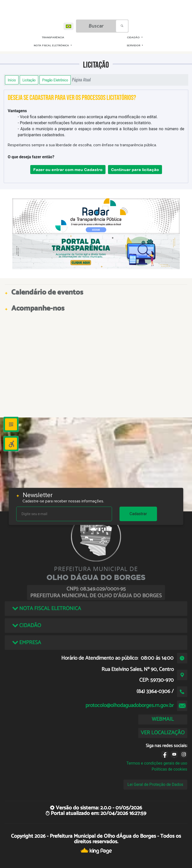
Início (12, 80)
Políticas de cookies (169, 769)
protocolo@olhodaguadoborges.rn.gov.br (130, 705)
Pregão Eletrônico (55, 80)
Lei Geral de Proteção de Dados (155, 784)
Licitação (29, 80)
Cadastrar (138, 514)
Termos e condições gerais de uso (157, 763)
